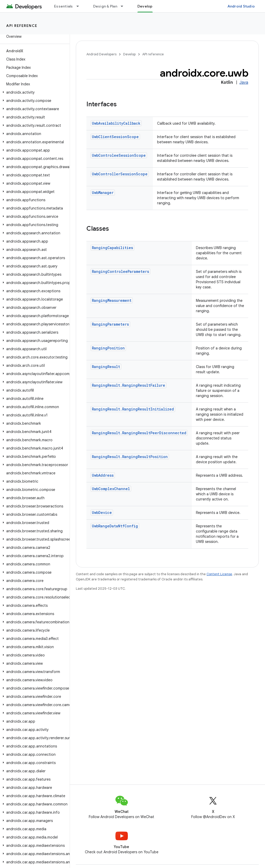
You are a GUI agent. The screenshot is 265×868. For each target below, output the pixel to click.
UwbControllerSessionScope (120, 174)
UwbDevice (102, 512)
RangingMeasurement (112, 300)
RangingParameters (110, 324)
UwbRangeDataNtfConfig (115, 526)
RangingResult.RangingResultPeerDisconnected (139, 433)
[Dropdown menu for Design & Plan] (124, 6)
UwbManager (103, 193)
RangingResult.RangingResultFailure (128, 385)
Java (244, 83)
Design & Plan (105, 6)
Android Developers (101, 54)
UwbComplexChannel (111, 489)
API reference (22, 26)
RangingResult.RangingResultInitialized (133, 409)
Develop (129, 54)
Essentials (64, 6)
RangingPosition (108, 348)
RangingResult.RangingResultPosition (130, 457)
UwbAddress (103, 475)
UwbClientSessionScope (115, 137)
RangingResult (106, 367)
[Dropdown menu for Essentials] (80, 6)
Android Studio (241, 6)
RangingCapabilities (112, 248)
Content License (219, 574)
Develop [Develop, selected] (145, 6)
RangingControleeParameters (120, 271)
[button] (34, 92)
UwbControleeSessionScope (119, 155)
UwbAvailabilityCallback (116, 123)
